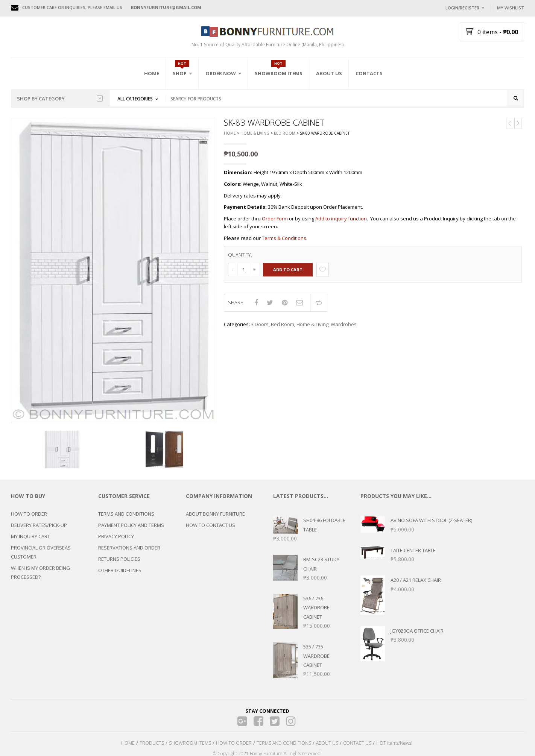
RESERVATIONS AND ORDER (129, 551)
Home (152, 73)
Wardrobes (344, 328)
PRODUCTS (152, 746)
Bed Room (285, 137)
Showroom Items (279, 73)
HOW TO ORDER (29, 518)
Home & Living (255, 137)
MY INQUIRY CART (30, 540)
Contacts (369, 73)
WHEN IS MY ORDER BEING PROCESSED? (40, 576)
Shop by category (60, 99)
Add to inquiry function (341, 222)
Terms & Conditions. (285, 241)
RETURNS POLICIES (119, 563)
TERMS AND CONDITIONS (126, 518)
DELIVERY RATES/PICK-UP (39, 529)
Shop (180, 73)
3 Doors (260, 328)
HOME (128, 746)
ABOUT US (327, 746)
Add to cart (288, 273)
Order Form (275, 222)
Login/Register (462, 8)
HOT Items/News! (394, 746)
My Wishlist (511, 8)
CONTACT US (357, 746)
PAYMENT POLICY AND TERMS (131, 529)
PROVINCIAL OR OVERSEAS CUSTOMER (41, 556)
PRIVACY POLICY (116, 540)
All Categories (135, 99)
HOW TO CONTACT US (211, 529)
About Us (329, 73)
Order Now (221, 73)
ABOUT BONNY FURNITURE (215, 518)
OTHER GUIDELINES (120, 574)
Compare (319, 306)
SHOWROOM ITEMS (190, 746)
